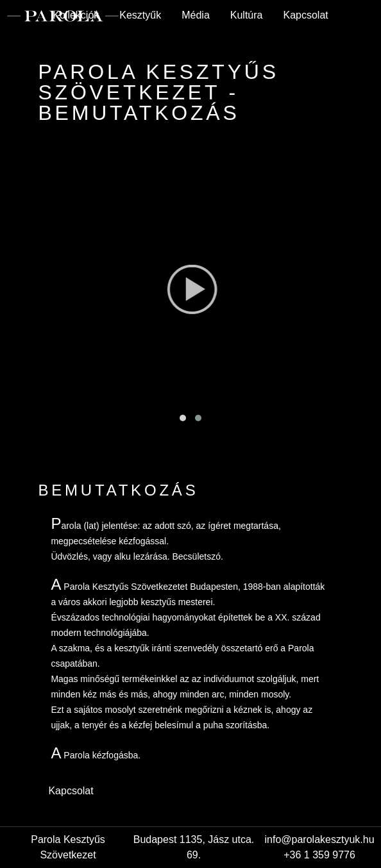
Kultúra (247, 15)
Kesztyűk (140, 15)
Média (196, 15)
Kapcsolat (305, 15)
